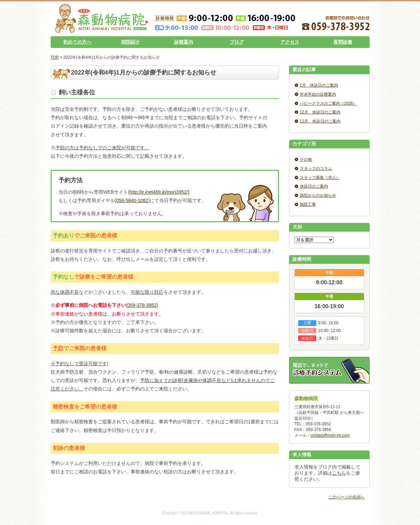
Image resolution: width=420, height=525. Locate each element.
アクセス (290, 42)
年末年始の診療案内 (318, 94)
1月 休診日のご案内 (319, 85)
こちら (339, 473)
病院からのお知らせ (318, 195)
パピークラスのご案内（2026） (329, 103)
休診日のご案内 (314, 186)
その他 (306, 159)
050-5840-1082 (132, 200)
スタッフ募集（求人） (320, 178)
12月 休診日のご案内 (320, 112)
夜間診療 (343, 42)
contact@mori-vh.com (330, 435)
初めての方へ (77, 42)
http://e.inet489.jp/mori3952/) (159, 192)
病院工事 (308, 204)
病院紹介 (131, 42)
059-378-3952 (142, 305)
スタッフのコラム (316, 169)
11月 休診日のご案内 (320, 121)
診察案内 (184, 42)
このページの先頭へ (346, 497)
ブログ (237, 42)
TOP (55, 57)
